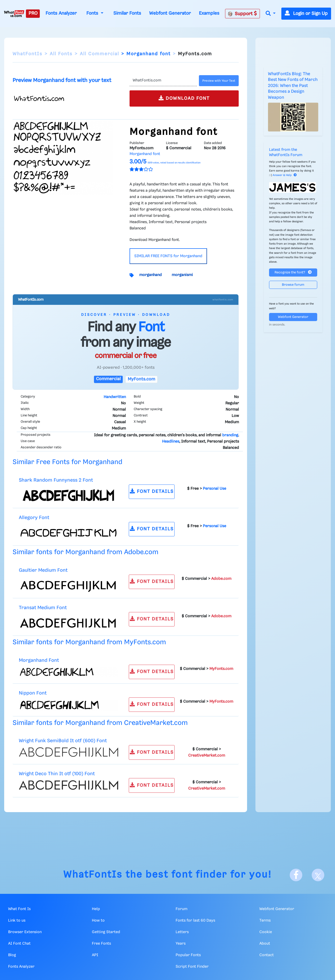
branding (230, 435)
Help (96, 909)
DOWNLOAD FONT (184, 98)
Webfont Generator (170, 13)
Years (181, 944)
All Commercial (99, 54)
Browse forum (293, 285)
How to (98, 921)
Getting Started (106, 932)
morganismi (182, 275)
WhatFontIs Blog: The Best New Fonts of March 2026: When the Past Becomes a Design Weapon (293, 86)
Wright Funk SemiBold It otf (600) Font (63, 741)
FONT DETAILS (152, 491)
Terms (265, 921)
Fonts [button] (93, 13)
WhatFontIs (27, 54)
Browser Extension (25, 932)
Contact (267, 955)
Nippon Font (33, 693)
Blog (12, 955)
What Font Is (19, 909)
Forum (182, 909)
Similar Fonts (127, 13)
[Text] (163, 81)
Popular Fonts (188, 955)
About (265, 944)
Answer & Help (285, 175)
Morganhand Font (39, 660)
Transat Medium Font (43, 608)
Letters (182, 932)
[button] (271, 14)
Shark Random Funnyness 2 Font (56, 480)
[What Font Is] (14, 14)
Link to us (17, 921)
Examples (209, 13)
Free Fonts (101, 944)
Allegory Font (34, 518)
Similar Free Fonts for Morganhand (67, 462)
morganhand (150, 275)
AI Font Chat (19, 944)
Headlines (171, 442)
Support (242, 14)
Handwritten (115, 397)
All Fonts (61, 54)
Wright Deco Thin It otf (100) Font (57, 774)
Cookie (266, 932)
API (95, 955)
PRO (33, 13)
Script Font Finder (192, 967)
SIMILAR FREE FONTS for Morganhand (168, 256)
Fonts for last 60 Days (195, 921)
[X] (318, 875)
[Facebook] (296, 875)
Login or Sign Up (306, 14)
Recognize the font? (293, 272)
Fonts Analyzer (61, 13)
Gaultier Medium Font (43, 570)
